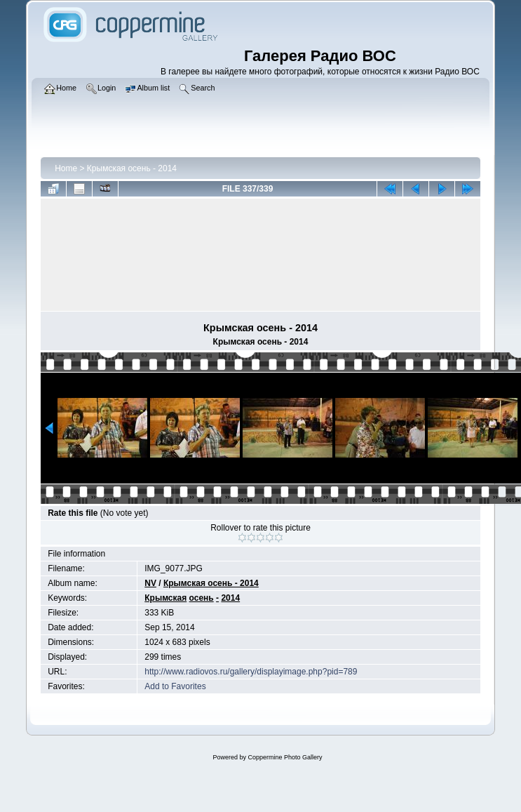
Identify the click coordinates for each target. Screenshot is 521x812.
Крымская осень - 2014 (132, 168)
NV (150, 583)
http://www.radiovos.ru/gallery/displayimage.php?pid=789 (251, 672)
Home (66, 168)
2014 (230, 598)
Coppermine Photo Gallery (285, 757)
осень (202, 598)
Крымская (165, 598)
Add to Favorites (175, 686)
